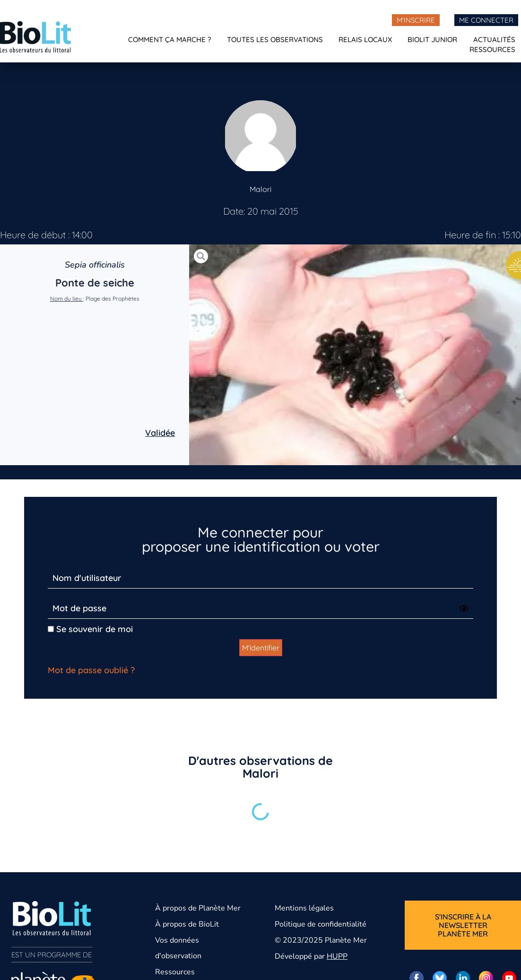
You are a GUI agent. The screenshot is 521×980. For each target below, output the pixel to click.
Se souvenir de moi (90, 629)
